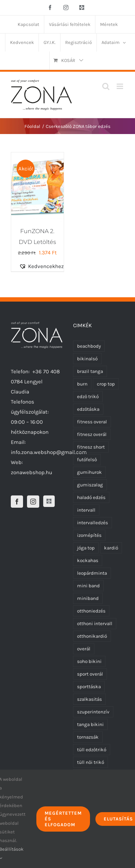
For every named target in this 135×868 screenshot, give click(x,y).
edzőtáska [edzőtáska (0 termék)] (88, 409)
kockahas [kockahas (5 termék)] (88, 560)
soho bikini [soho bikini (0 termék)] (89, 661)
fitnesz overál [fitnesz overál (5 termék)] (92, 434)
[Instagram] (33, 502)
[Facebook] (17, 502)
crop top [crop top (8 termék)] (106, 384)
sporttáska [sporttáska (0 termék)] (89, 687)
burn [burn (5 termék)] (82, 384)
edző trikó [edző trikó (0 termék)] (88, 397)
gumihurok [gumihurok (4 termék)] (89, 472)
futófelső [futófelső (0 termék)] (87, 460)
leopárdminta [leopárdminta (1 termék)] (92, 573)
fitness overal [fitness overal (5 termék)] (92, 422)
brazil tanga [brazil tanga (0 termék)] (90, 371)
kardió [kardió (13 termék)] (111, 548)
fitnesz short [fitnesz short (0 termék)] (91, 447)
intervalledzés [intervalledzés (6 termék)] (93, 523)
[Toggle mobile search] (106, 86)
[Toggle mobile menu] (120, 86)
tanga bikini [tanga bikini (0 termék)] (90, 724)
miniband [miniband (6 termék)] (88, 598)
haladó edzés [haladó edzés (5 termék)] (91, 497)
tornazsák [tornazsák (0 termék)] (88, 737)
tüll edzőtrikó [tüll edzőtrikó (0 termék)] (92, 750)
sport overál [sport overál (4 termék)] (90, 674)
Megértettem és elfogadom (63, 819)
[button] (46, 266)
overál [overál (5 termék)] (84, 649)
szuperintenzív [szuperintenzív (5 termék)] (93, 712)
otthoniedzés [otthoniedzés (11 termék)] (91, 611)
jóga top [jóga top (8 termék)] (86, 548)
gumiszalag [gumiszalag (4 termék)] (90, 485)
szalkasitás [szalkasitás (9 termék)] (89, 699)
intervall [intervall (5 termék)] (86, 510)
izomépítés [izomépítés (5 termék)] (89, 535)
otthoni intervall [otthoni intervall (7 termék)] (95, 624)
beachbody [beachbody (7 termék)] (89, 346)
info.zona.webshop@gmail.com (49, 452)
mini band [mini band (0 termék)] (88, 586)
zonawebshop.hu (31, 472)
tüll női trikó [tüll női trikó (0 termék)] (91, 762)
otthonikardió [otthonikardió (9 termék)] (92, 636)
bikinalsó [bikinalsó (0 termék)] (87, 359)
